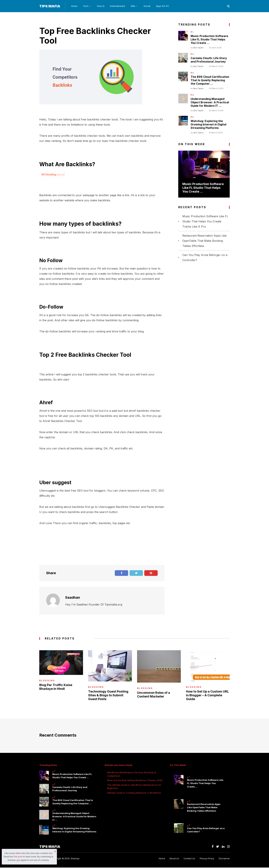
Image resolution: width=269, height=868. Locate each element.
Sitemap (75, 859)
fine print (18, 857)
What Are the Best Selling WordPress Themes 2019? (135, 781)
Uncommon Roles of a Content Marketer (154, 695)
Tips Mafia (50, 6)
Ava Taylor (198, 48)
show (61, 175)
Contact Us (189, 859)
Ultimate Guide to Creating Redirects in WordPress (134, 793)
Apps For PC (165, 6)
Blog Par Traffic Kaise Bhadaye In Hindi (56, 687)
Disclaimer (224, 859)
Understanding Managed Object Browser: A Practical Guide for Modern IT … (210, 103)
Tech (85, 6)
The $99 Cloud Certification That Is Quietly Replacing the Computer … (210, 81)
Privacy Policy (207, 859)
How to (101, 6)
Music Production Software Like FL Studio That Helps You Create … (209, 40)
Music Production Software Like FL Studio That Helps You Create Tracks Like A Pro (205, 222)
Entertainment (118, 6)
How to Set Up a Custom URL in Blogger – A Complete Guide (207, 695)
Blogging (47, 681)
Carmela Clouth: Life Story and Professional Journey (209, 60)
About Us (174, 859)
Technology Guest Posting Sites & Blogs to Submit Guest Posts (108, 695)
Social (149, 6)
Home (73, 6)
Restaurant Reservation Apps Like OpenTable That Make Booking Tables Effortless (204, 241)
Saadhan (73, 598)
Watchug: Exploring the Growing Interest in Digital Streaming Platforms (208, 125)
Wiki (134, 6)
